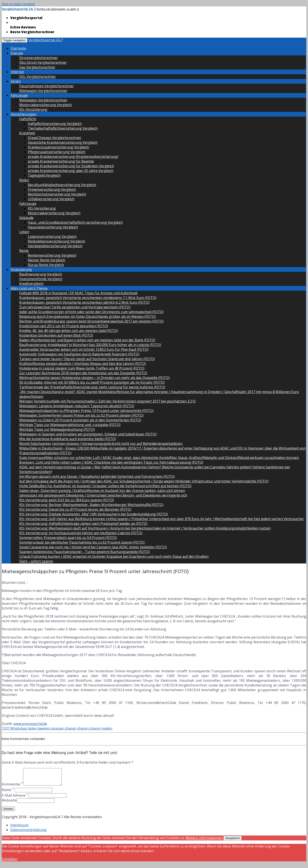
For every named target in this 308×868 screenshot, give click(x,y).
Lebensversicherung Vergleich (52, 237)
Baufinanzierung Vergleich (41, 274)
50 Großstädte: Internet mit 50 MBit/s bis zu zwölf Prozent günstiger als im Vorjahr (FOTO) (92, 382)
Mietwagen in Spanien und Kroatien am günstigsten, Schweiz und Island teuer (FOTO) (88, 434)
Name (8, 793)
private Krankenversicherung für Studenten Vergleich (71, 166)
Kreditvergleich (31, 284)
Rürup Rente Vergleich (46, 265)
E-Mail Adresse (15, 799)
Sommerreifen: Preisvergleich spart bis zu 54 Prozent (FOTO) (68, 538)
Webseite (9, 803)
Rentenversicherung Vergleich (52, 255)
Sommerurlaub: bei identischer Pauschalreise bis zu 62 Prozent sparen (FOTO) (82, 542)
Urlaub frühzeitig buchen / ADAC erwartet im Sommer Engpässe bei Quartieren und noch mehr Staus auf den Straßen (114, 556)
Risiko (24, 180)
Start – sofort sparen (36, 561)
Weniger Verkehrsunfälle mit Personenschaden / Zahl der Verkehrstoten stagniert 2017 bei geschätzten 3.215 (107, 401)
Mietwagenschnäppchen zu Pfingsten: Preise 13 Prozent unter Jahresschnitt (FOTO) (86, 411)
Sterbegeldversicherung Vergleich (55, 246)
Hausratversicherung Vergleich (53, 227)
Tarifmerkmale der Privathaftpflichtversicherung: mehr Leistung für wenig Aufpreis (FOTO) (92, 387)
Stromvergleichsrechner (39, 58)
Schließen (10, 862)
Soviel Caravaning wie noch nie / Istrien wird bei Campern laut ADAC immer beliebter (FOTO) (93, 547)
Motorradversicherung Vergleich (46, 105)
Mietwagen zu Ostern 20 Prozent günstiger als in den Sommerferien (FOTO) (80, 420)
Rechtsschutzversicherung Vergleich (57, 194)
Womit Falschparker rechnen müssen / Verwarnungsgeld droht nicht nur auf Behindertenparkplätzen (101, 444)
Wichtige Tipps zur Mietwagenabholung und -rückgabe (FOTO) (70, 425)
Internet (17, 72)
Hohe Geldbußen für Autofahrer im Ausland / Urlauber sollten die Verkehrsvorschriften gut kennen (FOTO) (105, 486)
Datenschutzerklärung (28, 833)
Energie (17, 53)
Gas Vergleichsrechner (37, 67)
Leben (24, 232)
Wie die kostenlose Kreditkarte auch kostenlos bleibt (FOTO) (68, 439)
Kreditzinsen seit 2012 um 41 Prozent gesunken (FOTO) (64, 326)
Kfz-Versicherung (33, 109)
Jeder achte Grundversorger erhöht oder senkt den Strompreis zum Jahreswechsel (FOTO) (91, 312)
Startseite (19, 48)
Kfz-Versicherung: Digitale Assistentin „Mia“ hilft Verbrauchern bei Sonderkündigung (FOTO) (94, 514)
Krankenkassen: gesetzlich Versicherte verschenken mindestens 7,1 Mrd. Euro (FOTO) (88, 298)
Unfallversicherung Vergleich (51, 199)
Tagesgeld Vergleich (44, 175)
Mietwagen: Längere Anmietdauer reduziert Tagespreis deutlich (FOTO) (77, 406)
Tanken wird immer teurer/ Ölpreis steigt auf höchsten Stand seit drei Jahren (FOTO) (87, 359)
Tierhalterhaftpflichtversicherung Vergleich (63, 128)
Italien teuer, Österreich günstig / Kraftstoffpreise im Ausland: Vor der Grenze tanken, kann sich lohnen (102, 491)
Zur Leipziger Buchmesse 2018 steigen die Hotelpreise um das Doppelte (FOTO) (83, 373)
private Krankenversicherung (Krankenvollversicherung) (73, 157)
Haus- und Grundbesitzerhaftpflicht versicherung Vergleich (75, 222)
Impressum (19, 828)
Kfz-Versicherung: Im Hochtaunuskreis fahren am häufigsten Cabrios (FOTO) (81, 533)
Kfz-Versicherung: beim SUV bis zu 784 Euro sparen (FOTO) (67, 500)
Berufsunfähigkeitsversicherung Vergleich (62, 185)
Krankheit (27, 133)
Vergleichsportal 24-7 (45, 40)
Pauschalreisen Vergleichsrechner (47, 86)
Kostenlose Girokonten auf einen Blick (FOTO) (56, 335)
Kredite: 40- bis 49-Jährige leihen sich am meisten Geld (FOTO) (69, 331)
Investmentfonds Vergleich (41, 279)
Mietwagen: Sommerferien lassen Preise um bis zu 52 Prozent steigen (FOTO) (81, 415)
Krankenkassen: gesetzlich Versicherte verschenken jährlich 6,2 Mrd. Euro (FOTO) (84, 302)
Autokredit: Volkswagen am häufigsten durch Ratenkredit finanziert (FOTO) (79, 354)
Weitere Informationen (204, 841)
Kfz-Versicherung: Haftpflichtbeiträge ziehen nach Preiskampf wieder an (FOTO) (83, 523)
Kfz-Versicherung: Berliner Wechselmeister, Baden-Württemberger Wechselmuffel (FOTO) (91, 505)
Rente (24, 251)
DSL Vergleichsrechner (38, 77)
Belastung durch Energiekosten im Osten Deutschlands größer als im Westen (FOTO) (87, 316)
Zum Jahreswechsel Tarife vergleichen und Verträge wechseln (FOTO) (75, 307)
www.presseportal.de (30, 724)
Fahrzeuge (19, 95)
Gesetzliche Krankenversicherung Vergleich (63, 142)
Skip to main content (18, 4)
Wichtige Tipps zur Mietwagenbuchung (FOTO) (57, 429)
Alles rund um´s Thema (29, 288)
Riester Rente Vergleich (47, 260)
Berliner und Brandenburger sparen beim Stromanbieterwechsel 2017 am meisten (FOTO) (91, 321)
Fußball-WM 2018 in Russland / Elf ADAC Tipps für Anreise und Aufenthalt (78, 293)
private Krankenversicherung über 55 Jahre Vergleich (71, 171)
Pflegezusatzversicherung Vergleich (57, 152)
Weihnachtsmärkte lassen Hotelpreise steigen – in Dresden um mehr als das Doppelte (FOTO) (94, 378)
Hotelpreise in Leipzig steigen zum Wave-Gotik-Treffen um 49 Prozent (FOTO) (82, 368)
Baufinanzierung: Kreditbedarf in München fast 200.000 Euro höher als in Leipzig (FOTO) (90, 345)
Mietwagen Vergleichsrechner (43, 91)
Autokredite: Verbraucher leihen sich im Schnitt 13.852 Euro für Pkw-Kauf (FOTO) (84, 349)
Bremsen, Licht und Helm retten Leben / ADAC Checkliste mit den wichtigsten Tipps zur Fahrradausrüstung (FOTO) (111, 462)
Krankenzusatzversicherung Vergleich (58, 147)
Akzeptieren (232, 841)
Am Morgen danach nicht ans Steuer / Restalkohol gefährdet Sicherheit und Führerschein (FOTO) (97, 476)
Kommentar (12, 787)
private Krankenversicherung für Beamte (61, 161)
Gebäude (26, 218)
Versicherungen (24, 114)
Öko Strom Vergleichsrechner (43, 62)
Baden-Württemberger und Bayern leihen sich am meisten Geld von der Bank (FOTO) (87, 340)
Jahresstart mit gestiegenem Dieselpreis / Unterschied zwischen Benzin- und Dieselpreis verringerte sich (103, 495)
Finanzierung (21, 269)
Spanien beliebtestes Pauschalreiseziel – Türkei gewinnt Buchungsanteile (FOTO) (84, 552)
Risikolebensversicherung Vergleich (56, 241)
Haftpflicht (28, 119)
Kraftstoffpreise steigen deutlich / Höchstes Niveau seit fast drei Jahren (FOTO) (83, 364)
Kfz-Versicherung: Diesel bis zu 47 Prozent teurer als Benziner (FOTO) (75, 509)
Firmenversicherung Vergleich (52, 189)
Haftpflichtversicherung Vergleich (55, 124)
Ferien (16, 81)
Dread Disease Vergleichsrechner (55, 138)
